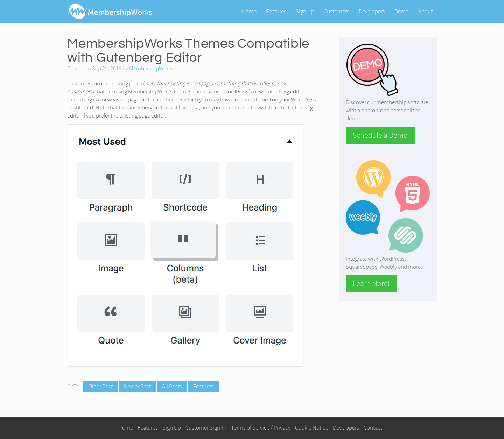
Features (276, 11)
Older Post (100, 386)
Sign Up (305, 11)
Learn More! (371, 284)
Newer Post (137, 386)
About (425, 11)
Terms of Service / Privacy (261, 428)
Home (249, 11)
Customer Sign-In (206, 428)
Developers (372, 11)
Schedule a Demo (380, 135)
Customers (337, 11)
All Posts (172, 386)
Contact (373, 428)
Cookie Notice (312, 428)
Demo (402, 11)
